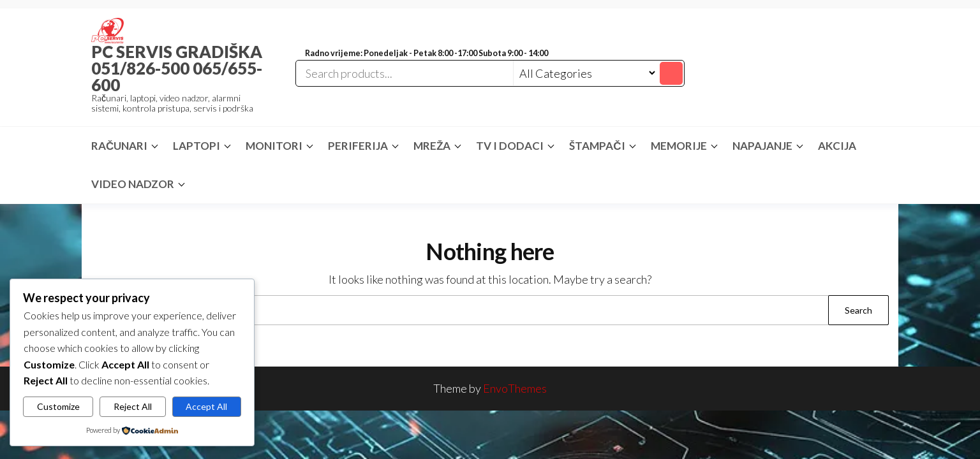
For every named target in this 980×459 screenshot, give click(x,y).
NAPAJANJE (762, 146)
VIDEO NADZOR (133, 184)
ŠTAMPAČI (597, 146)
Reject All (133, 406)
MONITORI (274, 146)
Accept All (206, 406)
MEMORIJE (679, 146)
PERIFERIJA (358, 146)
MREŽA (432, 146)
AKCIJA (837, 146)
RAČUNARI (119, 146)
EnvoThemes (515, 388)
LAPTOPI (197, 146)
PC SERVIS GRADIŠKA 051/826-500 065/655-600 (177, 68)
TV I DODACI (510, 146)
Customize (58, 406)
